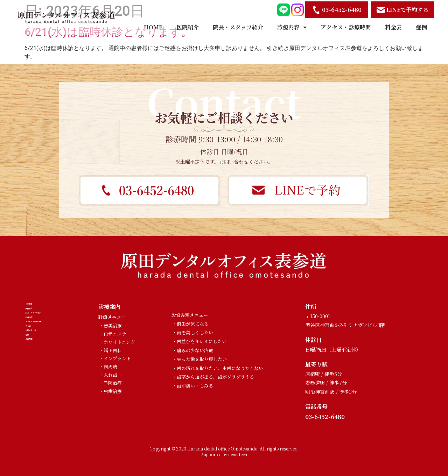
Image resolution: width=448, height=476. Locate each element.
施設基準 (37, 399)
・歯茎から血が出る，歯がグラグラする (213, 377)
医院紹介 (188, 27)
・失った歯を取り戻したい (199, 359)
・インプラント (115, 358)
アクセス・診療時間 (346, 27)
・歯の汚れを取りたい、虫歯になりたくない (218, 368)
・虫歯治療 (110, 391)
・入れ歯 (108, 375)
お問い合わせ (42, 376)
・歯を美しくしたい (193, 332)
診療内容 (292, 27)
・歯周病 (108, 366)
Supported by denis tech (224, 454)
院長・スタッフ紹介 (238, 27)
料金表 (393, 27)
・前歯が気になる (190, 324)
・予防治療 (110, 383)
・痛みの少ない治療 (193, 350)
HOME (153, 27)
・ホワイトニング (117, 342)
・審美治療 (110, 325)
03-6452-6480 (325, 417)
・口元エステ (113, 334)
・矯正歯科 (110, 350)
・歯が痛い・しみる (193, 386)
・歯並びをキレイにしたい (199, 341)
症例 (421, 27)
